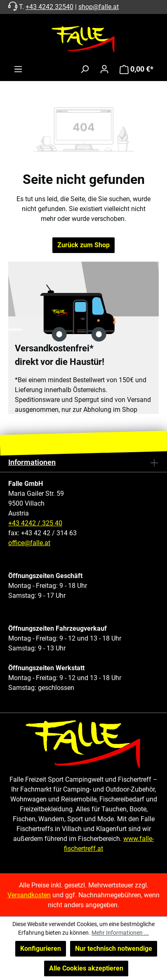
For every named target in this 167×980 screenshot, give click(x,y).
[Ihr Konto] (104, 69)
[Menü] (18, 69)
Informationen (32, 462)
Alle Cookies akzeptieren (86, 968)
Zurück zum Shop (83, 245)
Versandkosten (29, 895)
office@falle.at (29, 543)
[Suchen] (85, 69)
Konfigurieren (41, 949)
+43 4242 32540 (49, 7)
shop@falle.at (99, 7)
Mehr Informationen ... (120, 933)
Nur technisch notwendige (114, 949)
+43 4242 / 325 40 (35, 523)
